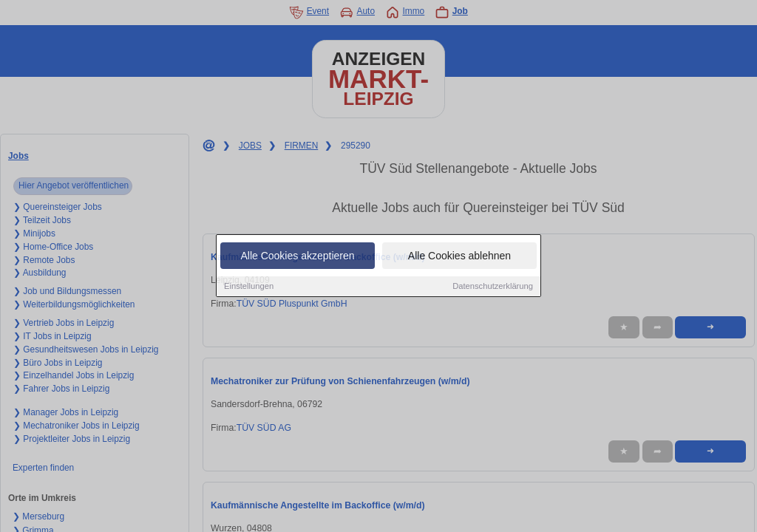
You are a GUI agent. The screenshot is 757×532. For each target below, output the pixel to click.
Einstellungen (249, 287)
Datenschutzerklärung (493, 287)
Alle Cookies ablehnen (459, 256)
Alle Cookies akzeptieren (297, 256)
